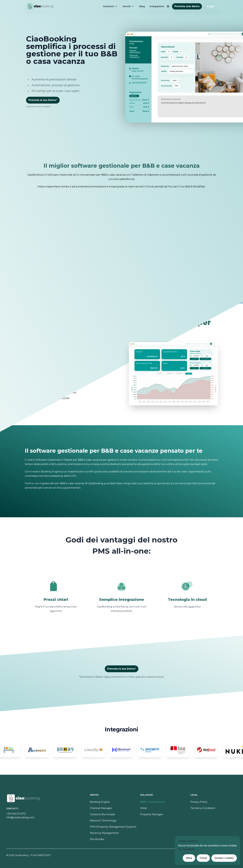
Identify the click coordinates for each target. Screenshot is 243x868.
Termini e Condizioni (203, 808)
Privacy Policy (199, 802)
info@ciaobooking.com (20, 817)
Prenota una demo (187, 6)
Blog (142, 6)
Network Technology (103, 821)
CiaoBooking (21, 855)
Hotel (144, 808)
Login (211, 6)
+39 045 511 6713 (16, 814)
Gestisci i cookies (224, 858)
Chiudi (203, 858)
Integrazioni (157, 6)
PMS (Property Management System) (113, 827)
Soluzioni (110, 6)
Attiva (189, 858)
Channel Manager (101, 808)
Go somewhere (187, 849)
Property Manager (152, 814)
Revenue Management (104, 833)
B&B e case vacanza (152, 802)
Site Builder (97, 839)
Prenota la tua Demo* (43, 100)
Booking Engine (100, 802)
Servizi (129, 6)
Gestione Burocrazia (102, 814)
